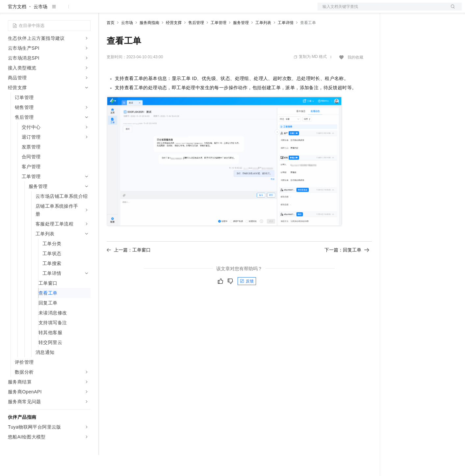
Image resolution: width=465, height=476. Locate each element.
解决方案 (106, 11)
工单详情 (286, 44)
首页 (111, 44)
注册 (427, 11)
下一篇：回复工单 (347, 271)
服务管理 (241, 44)
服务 (194, 11)
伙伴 (178, 11)
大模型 (67, 11)
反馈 (247, 302)
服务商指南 (149, 44)
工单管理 (219, 44)
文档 (381, 11)
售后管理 (196, 44)
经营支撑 (174, 44)
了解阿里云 (217, 11)
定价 (142, 11)
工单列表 (263, 44)
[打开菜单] (11, 11)
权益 (126, 11)
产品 (86, 11)
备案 (395, 11)
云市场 (160, 11)
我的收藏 (355, 78)
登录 (451, 11)
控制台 (411, 11)
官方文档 (17, 28)
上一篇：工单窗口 (129, 271)
